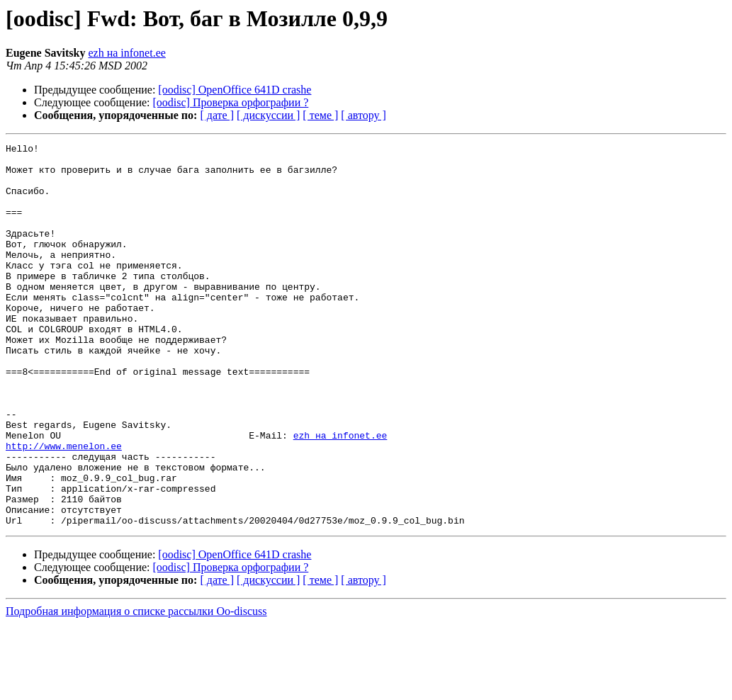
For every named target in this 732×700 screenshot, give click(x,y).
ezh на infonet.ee (126, 53)
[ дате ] (217, 115)
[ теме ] (320, 115)
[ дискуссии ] (268, 115)
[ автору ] (363, 115)
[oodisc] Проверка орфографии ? (231, 102)
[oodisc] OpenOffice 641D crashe (235, 90)
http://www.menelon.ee (64, 507)
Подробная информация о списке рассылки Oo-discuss (136, 688)
